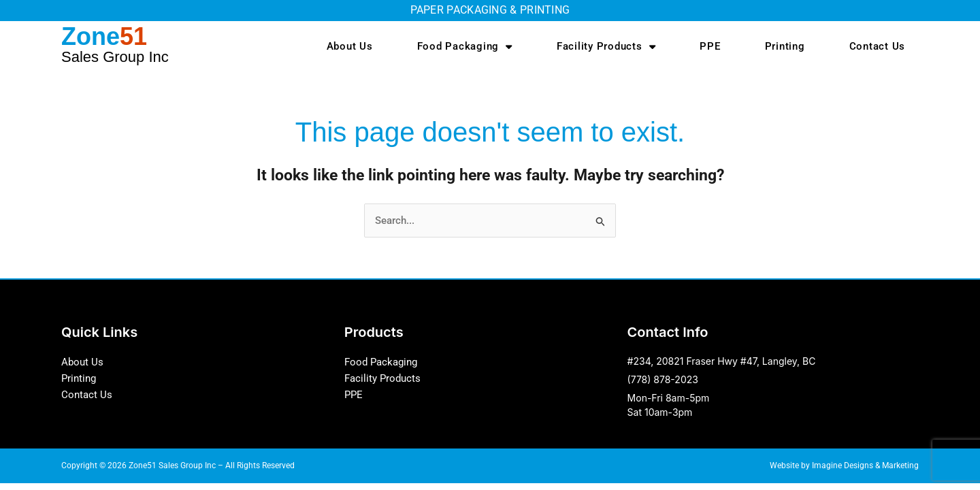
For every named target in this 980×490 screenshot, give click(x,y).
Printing (785, 46)
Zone (115, 44)
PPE (710, 46)
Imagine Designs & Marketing (865, 466)
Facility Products (606, 47)
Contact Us (878, 46)
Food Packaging (465, 47)
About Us (350, 46)
